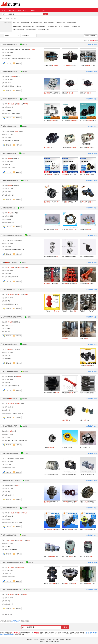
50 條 (10, 56)
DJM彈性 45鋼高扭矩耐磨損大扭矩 (88, 365)
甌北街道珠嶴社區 (13, 549)
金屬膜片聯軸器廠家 (31, 30)
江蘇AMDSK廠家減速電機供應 (88, 475)
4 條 (9, 546)
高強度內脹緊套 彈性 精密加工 (52, 393)
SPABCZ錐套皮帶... (20, 49)
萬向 (18, 267)
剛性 (18, 595)
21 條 (10, 110)
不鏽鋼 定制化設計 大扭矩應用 (52, 175)
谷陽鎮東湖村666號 (13, 277)
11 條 (10, 574)
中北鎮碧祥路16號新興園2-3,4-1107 (17, 250)
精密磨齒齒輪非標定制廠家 (87, 393)
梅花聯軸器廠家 (17, 26)
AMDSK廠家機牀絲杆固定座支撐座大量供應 (70, 475)
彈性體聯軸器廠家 (52, 26)
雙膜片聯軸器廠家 (41, 26)
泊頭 (9, 331)
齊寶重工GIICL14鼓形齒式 (88, 311)
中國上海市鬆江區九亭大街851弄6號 (18, 440)
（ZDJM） (50, 147)
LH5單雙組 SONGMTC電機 (88, 66)
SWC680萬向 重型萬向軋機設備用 (88, 284)
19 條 (10, 192)
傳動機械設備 (16, 158)
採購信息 (12, 10)
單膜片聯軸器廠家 (72, 23)
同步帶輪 (21, 131)
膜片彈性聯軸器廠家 (18, 30)
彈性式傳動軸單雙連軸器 (52, 529)
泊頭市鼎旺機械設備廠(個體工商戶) (12, 317)
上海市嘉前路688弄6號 (14, 113)
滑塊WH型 (86, 202)
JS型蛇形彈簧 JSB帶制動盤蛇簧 (88, 584)
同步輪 (15, 376)
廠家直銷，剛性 (52, 556)
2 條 (9, 328)
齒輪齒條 (11, 376)
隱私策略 (56, 639)
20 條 (10, 137)
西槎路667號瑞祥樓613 (14, 140)
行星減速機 (16, 458)
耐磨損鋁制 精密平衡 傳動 (52, 584)
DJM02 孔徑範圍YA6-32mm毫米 (70, 66)
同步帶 (10, 77)
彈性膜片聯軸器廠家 (64, 26)
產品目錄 (7, 19)
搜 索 (65, 627)
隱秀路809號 (11, 468)
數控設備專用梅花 (88, 147)
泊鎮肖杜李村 (12, 195)
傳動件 (23, 404)
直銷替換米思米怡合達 (52, 256)
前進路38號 (11, 222)
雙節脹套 (67, 93)
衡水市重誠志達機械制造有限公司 (12, 590)
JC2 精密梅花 (85, 229)
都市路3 (10, 359)
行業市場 (43, 10)
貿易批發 (11, 53)
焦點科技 (51, 641)
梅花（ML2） (85, 420)
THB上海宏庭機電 (52, 93)
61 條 (10, 83)
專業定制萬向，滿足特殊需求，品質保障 (70, 393)
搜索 (45, 14)
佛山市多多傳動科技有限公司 (11, 371)
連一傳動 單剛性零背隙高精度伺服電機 (52, 120)
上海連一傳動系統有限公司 (10, 99)
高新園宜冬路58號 (13, 304)
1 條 (9, 355)
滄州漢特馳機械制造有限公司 (11, 181)
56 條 (10, 219)
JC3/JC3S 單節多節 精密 (52, 229)
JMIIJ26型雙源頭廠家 (52, 284)
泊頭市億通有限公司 (10, 399)
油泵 (13, 322)
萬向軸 (14, 213)
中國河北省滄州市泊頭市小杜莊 (16, 413)
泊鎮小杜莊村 (12, 168)
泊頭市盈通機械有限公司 (10, 153)
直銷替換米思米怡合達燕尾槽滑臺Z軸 (88, 256)
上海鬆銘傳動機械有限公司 (10, 44)
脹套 (17, 213)
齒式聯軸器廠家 (76, 26)
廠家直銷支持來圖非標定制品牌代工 (52, 502)
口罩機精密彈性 (69, 147)
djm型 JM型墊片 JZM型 (70, 202)
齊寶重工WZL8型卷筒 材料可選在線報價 (70, 311)
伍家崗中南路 (12, 495)
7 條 (9, 301)
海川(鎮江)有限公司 (10, 262)
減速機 (10, 486)
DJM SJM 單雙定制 (70, 175)
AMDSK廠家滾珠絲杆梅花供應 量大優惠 (52, 475)
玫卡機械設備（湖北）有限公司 (11, 481)
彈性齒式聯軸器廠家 (44, 30)
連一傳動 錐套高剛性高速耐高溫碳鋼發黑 (88, 120)
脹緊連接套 (11, 131)
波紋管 (24, 104)
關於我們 (29, 639)
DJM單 (49, 447)
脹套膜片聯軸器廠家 (49, 23)
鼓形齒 (24, 267)
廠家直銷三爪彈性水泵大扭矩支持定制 (88, 175)
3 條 (9, 165)
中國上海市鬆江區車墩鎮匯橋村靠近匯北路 (19, 59)
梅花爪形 (26, 540)
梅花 (18, 104)
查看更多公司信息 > (92, 44)
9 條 (9, 437)
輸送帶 (10, 240)
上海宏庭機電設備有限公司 (10, 72)
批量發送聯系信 (90, 36)
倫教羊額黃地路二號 (13, 386)
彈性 (11, 513)
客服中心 (42, 639)
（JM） (67, 420)
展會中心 (33, 10)
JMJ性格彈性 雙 (52, 202)
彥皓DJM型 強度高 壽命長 (70, 584)
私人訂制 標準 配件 (70, 229)
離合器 (18, 77)
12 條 (10, 274)
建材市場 (10, 604)
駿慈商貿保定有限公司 (9, 208)
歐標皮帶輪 (11, 49)
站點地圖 (49, 639)
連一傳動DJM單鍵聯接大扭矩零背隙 (70, 120)
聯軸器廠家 (16, 23)
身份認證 (24, 44)
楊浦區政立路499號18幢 (14, 86)
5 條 (9, 519)
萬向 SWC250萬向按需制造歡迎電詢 (70, 284)
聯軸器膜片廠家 (61, 23)
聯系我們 (36, 639)
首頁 (3, 10)
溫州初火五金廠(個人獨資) (10, 535)
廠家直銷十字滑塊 (87, 556)
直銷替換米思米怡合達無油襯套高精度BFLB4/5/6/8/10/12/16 (70, 256)
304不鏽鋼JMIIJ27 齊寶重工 (52, 311)
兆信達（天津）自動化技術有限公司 (12, 235)
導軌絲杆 (22, 458)
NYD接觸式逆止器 (67, 447)
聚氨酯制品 (19, 240)
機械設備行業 (22, 10)
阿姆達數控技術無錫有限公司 (11, 453)
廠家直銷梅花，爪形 (70, 556)
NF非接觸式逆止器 (85, 447)
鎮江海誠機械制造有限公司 (10, 508)
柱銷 (24, 513)
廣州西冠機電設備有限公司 (10, 126)
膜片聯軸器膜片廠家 (37, 23)
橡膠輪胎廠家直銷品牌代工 (88, 502)
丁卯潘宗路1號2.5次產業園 (15, 522)
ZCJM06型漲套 (51, 66)
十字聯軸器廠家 (25, 23)
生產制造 (11, 107)
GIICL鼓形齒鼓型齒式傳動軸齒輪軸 (70, 529)
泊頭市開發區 (12, 577)
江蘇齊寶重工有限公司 (9, 290)
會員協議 (62, 639)
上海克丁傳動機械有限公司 (10, 426)
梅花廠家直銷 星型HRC (70, 502)
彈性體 (14, 349)
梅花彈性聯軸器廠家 (29, 26)
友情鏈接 (69, 639)
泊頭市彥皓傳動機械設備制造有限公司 (13, 562)
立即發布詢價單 (16, 621)
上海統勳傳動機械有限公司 (10, 344)
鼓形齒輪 (84, 338)
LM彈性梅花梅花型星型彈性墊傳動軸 (88, 529)
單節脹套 (85, 93)
